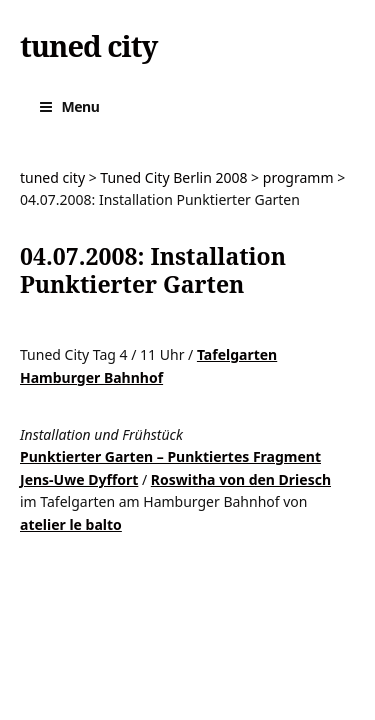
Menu (81, 106)
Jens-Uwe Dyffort (79, 479)
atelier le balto (71, 524)
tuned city (88, 46)
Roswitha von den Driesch (241, 479)
